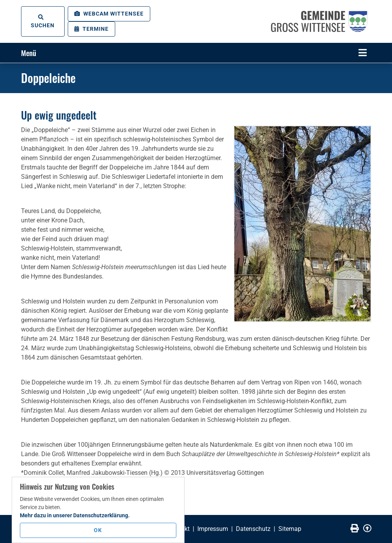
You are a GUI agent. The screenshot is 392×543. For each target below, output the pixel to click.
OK (98, 530)
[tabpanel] (196, 63)
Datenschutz (253, 529)
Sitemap (290, 529)
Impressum (213, 529)
